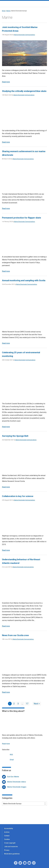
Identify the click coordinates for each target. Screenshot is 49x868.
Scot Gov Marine (13, 777)
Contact (7, 836)
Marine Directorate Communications (24, 35)
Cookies (7, 839)
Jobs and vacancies (11, 847)
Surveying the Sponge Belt (15, 436)
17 (27, 704)
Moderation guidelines (12, 854)
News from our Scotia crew (15, 635)
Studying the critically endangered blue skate (24, 91)
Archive (7, 832)
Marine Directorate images (17, 787)
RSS (7, 754)
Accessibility (9, 828)
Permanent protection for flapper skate (22, 218)
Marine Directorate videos (16, 782)
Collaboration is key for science (18, 496)
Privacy (7, 850)
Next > (37, 704)
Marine (8, 11)
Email (8, 759)
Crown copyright (10, 843)
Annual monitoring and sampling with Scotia (24, 280)
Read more (6, 82)
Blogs (4, 11)
